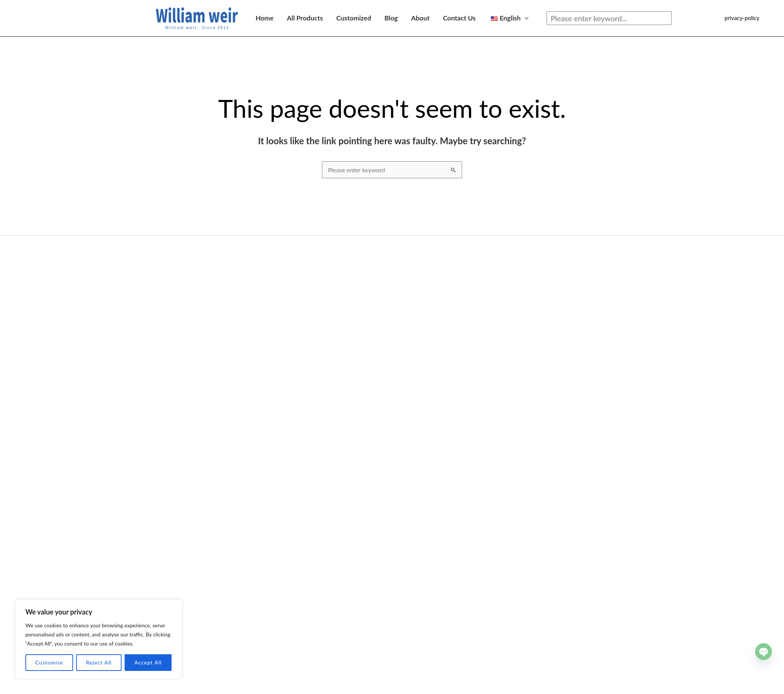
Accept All (148, 662)
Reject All (99, 662)
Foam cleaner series (166, 519)
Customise (49, 662)
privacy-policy (742, 18)
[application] (525, 18)
